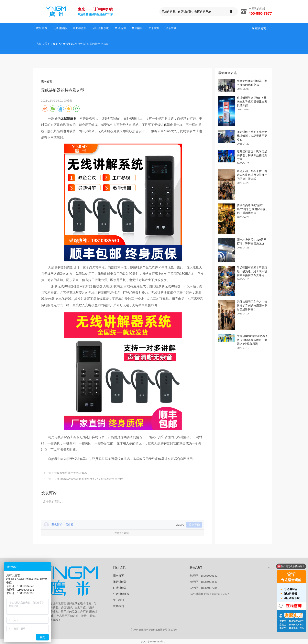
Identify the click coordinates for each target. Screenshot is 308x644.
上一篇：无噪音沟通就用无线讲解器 (65, 473)
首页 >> (58, 44)
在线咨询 (259, 28)
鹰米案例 (137, 28)
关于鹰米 (154, 28)
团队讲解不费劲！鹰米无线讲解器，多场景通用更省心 (252, 136)
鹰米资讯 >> (71, 44)
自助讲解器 (120, 588)
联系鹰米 (171, 28)
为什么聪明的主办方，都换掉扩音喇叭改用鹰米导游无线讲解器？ (252, 306)
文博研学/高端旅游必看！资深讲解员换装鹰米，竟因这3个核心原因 (252, 340)
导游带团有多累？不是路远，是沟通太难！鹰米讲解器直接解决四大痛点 (252, 271)
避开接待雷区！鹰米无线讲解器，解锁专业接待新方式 (252, 155)
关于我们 (118, 600)
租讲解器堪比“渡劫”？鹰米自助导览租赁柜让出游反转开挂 (252, 101)
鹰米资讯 (47, 82)
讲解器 (165, 125)
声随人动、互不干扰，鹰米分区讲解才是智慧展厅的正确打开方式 (252, 175)
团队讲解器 (120, 582)
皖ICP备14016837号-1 (153, 642)
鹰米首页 (42, 28)
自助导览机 (80, 28)
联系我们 (118, 606)
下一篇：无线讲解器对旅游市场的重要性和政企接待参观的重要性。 (84, 479)
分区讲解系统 (101, 28)
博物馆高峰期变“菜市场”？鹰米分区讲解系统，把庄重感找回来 (253, 209)
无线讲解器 (60, 28)
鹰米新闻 (120, 28)
